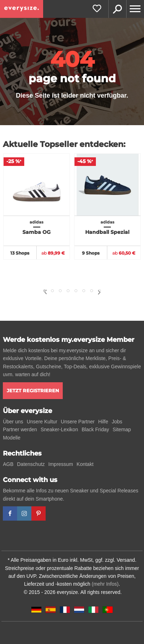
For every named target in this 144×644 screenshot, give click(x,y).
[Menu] (135, 9)
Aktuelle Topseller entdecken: (64, 144)
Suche (117, 9)
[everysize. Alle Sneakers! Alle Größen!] (22, 9)
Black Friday (95, 429)
